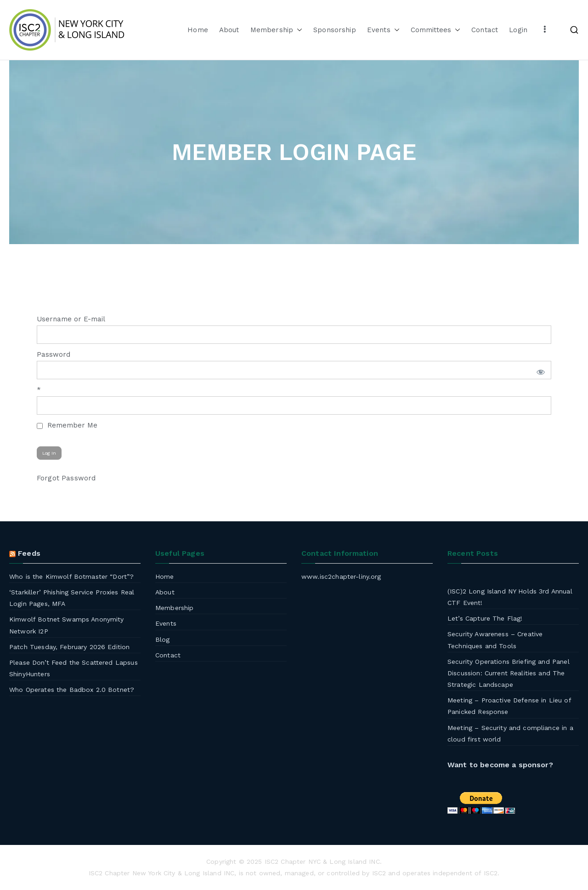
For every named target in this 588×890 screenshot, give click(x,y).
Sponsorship (335, 30)
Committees (436, 30)
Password (54, 354)
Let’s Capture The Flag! (485, 618)
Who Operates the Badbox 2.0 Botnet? (72, 690)
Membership (277, 30)
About (229, 30)
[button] (298, 30)
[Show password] (539, 370)
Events (383, 30)
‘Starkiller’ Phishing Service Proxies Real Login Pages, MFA (72, 598)
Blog (163, 639)
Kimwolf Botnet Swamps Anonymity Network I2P (67, 625)
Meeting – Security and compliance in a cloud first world (510, 733)
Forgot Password (66, 478)
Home (198, 30)
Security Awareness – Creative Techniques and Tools (495, 640)
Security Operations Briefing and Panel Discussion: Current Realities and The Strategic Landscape (509, 673)
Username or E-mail (71, 319)
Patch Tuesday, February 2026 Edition (69, 647)
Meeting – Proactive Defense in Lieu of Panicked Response (509, 706)
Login (518, 30)
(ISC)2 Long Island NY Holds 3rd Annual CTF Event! (510, 597)
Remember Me (67, 425)
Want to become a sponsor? (500, 765)
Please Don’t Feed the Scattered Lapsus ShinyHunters (73, 668)
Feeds (29, 553)
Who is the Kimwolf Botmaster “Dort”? (71, 576)
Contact (485, 30)
